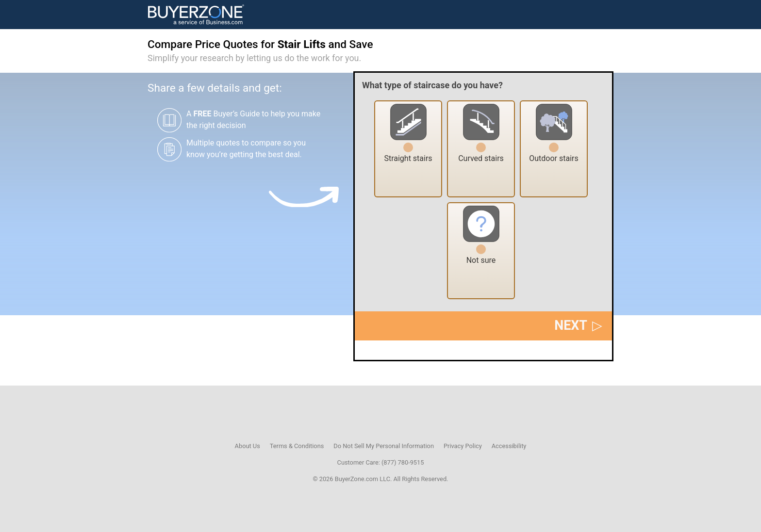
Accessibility (509, 446)
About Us (248, 446)
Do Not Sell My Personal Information (384, 446)
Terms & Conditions (297, 446)
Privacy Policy (463, 446)
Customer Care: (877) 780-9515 (381, 462)
